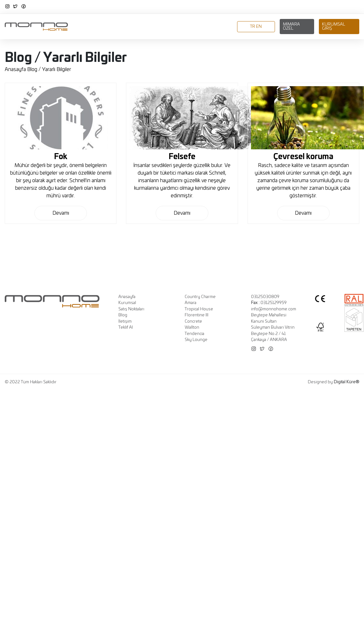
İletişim (224, 27)
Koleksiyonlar (140, 27)
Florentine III (197, 315)
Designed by (334, 382)
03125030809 (265, 297)
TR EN (256, 27)
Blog (206, 27)
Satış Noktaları (131, 309)
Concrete (193, 322)
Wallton (192, 328)
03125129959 (269, 303)
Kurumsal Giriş (334, 27)
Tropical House (199, 309)
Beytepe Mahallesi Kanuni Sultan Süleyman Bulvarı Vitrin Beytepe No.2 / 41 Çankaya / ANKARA (273, 328)
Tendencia (194, 334)
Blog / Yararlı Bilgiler (49, 69)
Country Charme (200, 297)
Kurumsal (107, 27)
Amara (191, 303)
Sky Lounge (196, 340)
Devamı (61, 213)
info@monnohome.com (274, 309)
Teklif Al (126, 328)
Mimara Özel (291, 27)
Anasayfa (79, 27)
